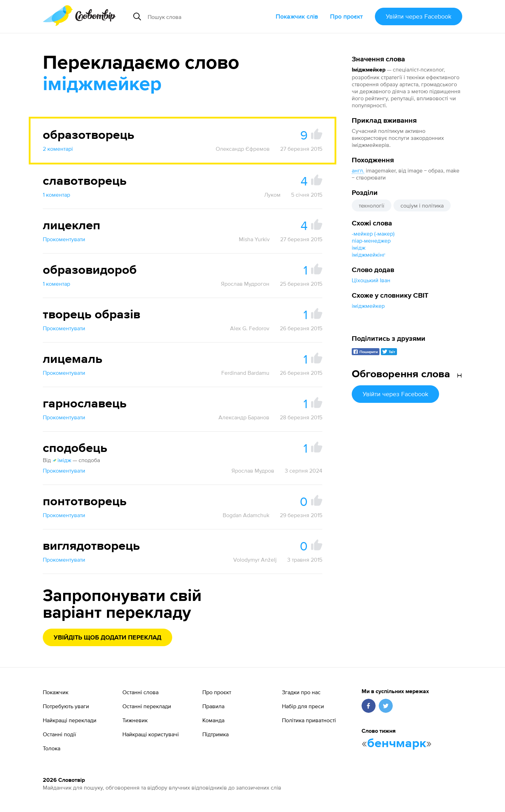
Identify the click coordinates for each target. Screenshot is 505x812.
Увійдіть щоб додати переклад (107, 638)
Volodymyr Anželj (255, 560)
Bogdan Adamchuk (246, 515)
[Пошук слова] (201, 16)
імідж (359, 248)
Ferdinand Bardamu (245, 373)
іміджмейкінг (369, 255)
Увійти (419, 16)
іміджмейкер (368, 306)
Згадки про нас (301, 692)
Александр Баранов (244, 417)
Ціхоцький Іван (371, 280)
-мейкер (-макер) (373, 234)
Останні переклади (147, 706)
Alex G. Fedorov (250, 328)
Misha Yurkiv (254, 239)
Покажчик (56, 692)
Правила (213, 706)
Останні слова (140, 692)
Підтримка (216, 734)
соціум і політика (422, 205)
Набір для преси (303, 706)
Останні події (59, 734)
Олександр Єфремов (243, 149)
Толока (52, 748)
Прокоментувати (64, 239)
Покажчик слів (297, 16)
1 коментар (56, 195)
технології (372, 205)
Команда (213, 720)
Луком (272, 195)
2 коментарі (58, 149)
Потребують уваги (66, 706)
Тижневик (135, 720)
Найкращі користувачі (151, 734)
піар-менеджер (371, 241)
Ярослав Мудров (253, 471)
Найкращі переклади (70, 720)
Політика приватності (309, 720)
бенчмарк (397, 744)
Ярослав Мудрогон (245, 284)
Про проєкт (346, 16)
